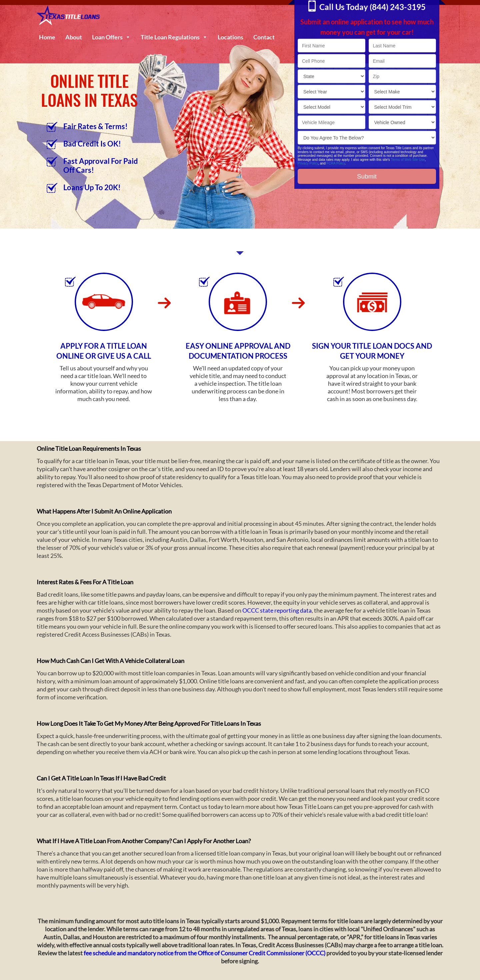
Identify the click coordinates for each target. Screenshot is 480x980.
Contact (264, 37)
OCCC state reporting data (277, 610)
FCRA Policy (336, 163)
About (74, 37)
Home (47, 37)
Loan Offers (111, 37)
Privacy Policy (308, 163)
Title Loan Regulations (174, 37)
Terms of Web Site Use (408, 160)
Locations (230, 37)
